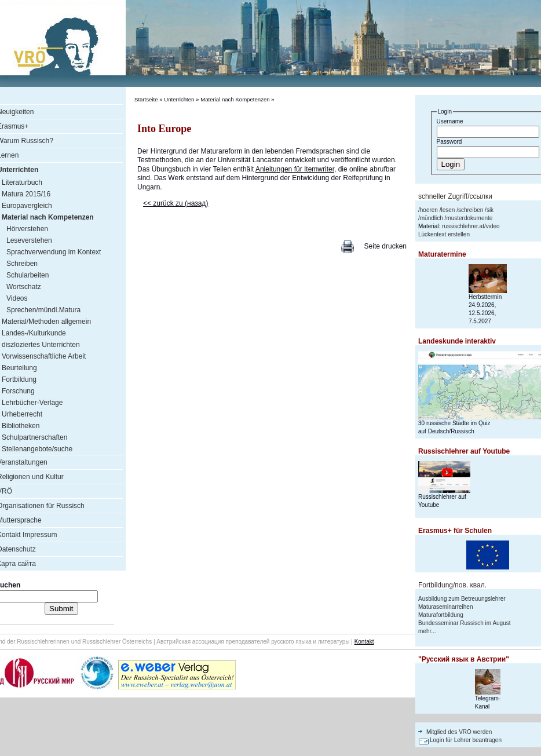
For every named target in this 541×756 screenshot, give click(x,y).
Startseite (146, 99)
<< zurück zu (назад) (176, 203)
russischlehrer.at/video (471, 226)
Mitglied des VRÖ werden (459, 732)
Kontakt (364, 642)
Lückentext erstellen (444, 234)
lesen (448, 210)
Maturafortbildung (441, 615)
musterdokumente (469, 218)
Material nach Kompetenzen (235, 99)
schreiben (471, 210)
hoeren (429, 210)
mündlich (432, 218)
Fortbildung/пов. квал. (452, 585)
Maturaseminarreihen (446, 607)
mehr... (427, 631)
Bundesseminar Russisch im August (465, 623)
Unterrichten (179, 99)
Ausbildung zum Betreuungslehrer (462, 599)
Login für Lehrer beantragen (466, 740)
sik (490, 210)
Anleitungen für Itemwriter (295, 169)
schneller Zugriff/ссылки (455, 196)
